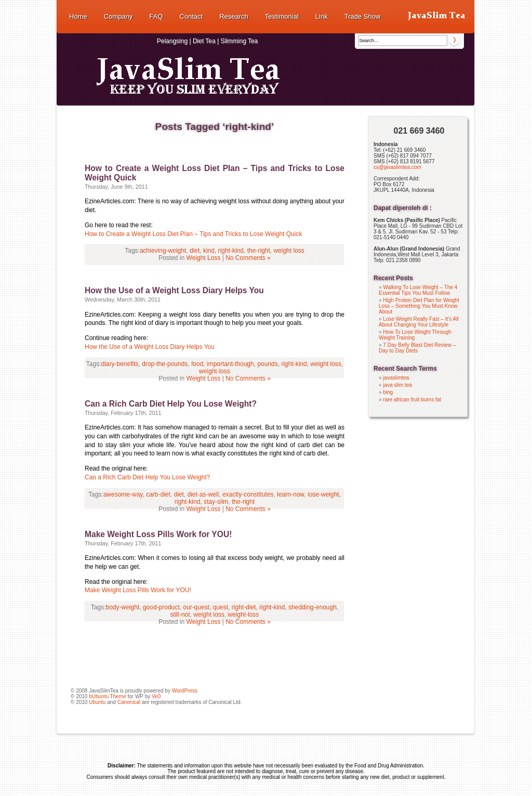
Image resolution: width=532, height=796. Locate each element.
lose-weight (323, 494)
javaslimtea (396, 378)
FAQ (156, 16)
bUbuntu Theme (108, 696)
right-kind (231, 251)
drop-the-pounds (165, 364)
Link (322, 16)
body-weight (123, 607)
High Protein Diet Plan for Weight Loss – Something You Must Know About (419, 306)
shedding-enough (312, 607)
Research (234, 16)
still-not (180, 615)
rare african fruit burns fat (412, 400)
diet (195, 251)
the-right (259, 251)
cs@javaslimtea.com (397, 167)
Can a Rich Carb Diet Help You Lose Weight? (171, 404)
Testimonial (282, 16)
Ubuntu (97, 702)
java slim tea (397, 385)
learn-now (290, 494)
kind (209, 251)
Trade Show (363, 16)
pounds (267, 364)
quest (221, 607)
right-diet (244, 607)
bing (388, 392)
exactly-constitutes (248, 494)
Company (118, 16)
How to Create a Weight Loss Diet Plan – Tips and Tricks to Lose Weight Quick (193, 234)
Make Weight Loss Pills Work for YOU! (158, 534)
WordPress (185, 691)
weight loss (289, 251)
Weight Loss (204, 258)
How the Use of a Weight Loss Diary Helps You (174, 290)
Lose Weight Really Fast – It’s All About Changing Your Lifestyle (419, 322)
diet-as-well (203, 494)
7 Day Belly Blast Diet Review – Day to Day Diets (417, 348)
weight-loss (215, 371)
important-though (230, 364)
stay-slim (216, 502)
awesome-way (123, 494)
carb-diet (158, 494)
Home (78, 16)
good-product (161, 607)
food (197, 364)
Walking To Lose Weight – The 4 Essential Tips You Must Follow (418, 290)
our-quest (196, 607)
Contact (191, 16)
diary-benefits (120, 364)
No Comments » (248, 258)
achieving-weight (163, 251)
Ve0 (156, 696)
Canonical (129, 702)
